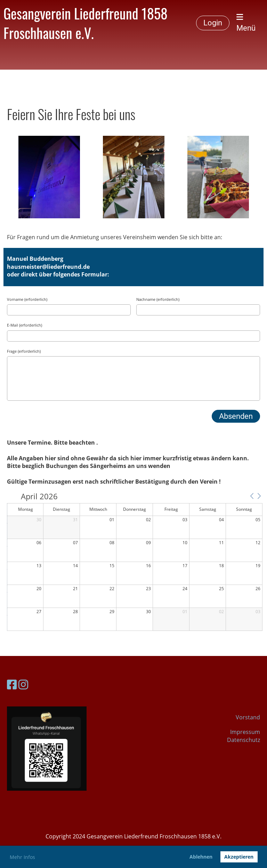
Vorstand (248, 717)
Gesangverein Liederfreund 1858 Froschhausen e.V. (86, 23)
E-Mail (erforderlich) (25, 325)
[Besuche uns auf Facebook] (12, 684)
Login (213, 23)
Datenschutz (244, 740)
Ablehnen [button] (201, 857)
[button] (252, 496)
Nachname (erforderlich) (158, 299)
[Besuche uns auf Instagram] (23, 684)
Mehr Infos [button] (22, 857)
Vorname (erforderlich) (27, 299)
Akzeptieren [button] (239, 857)
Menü (246, 23)
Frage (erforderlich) (24, 351)
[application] (135, 562)
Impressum (245, 732)
